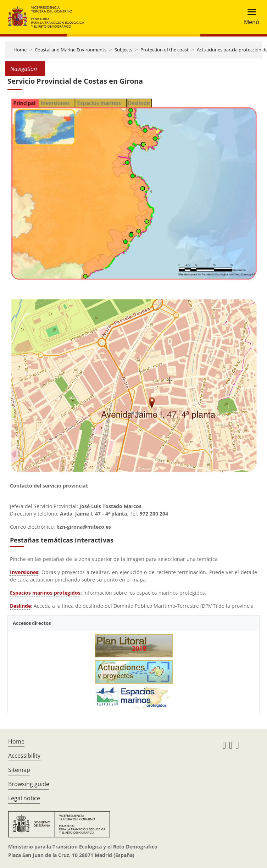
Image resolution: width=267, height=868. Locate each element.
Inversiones (24, 572)
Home (20, 50)
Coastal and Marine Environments (71, 50)
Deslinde (20, 606)
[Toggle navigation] (249, 17)
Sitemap (19, 770)
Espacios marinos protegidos (45, 593)
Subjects (123, 50)
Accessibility (24, 756)
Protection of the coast (165, 50)
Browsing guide (29, 784)
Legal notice (24, 798)
